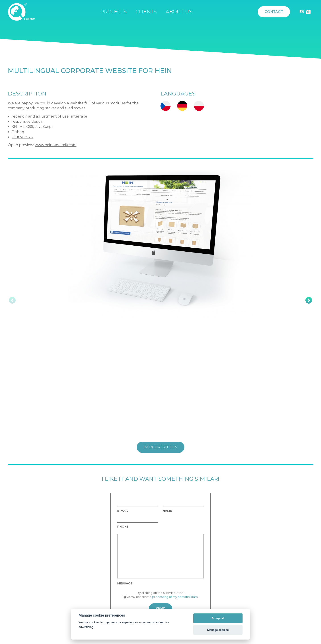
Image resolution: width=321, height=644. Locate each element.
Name (167, 511)
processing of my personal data (175, 597)
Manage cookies (218, 630)
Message (125, 583)
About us (179, 12)
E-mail (123, 511)
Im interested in (160, 447)
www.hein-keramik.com (56, 145)
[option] (160, 244)
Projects (113, 12)
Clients (146, 12)
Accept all (218, 618)
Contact (274, 12)
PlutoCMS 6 (22, 137)
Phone (123, 527)
